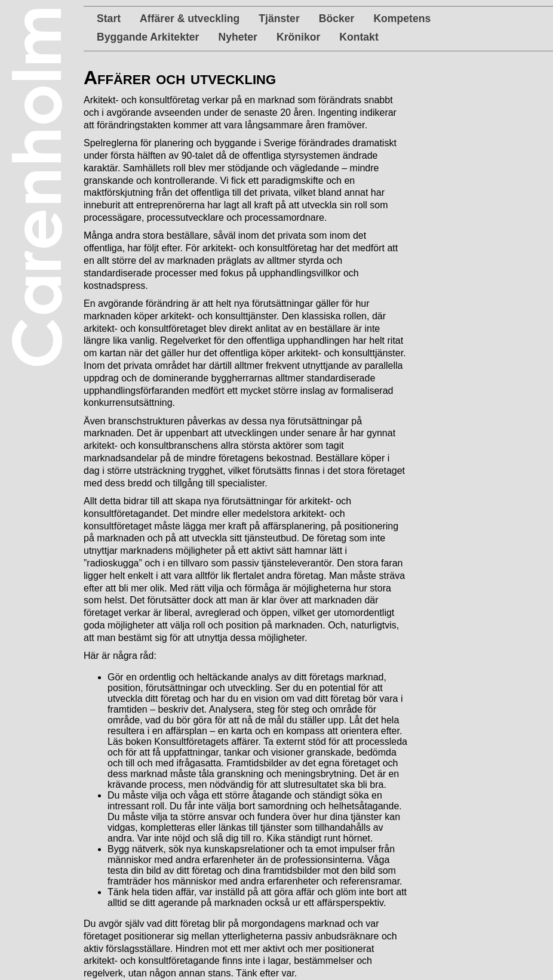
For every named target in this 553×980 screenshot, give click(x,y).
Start (109, 19)
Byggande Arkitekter (148, 37)
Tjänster (279, 19)
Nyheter (238, 37)
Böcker (337, 19)
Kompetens (402, 19)
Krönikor (298, 37)
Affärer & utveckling (190, 19)
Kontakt (359, 37)
